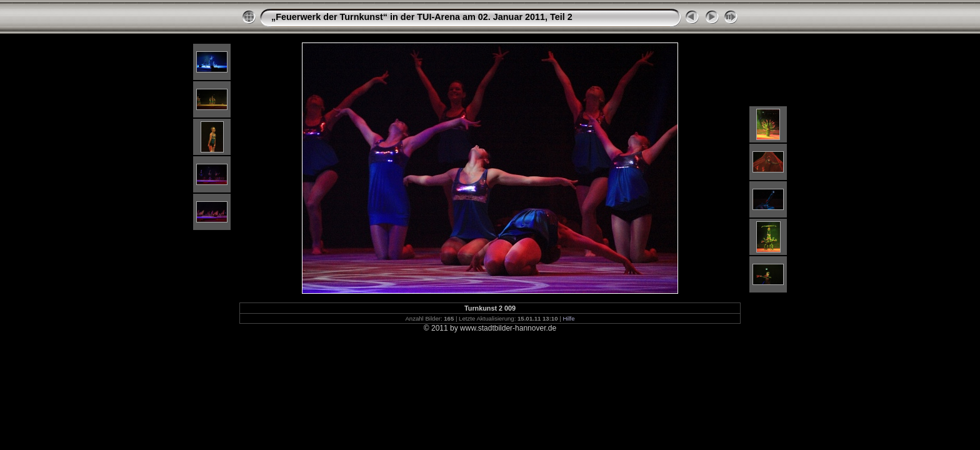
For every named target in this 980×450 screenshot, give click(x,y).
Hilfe (568, 318)
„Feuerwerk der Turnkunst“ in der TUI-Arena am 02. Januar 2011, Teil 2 (422, 17)
